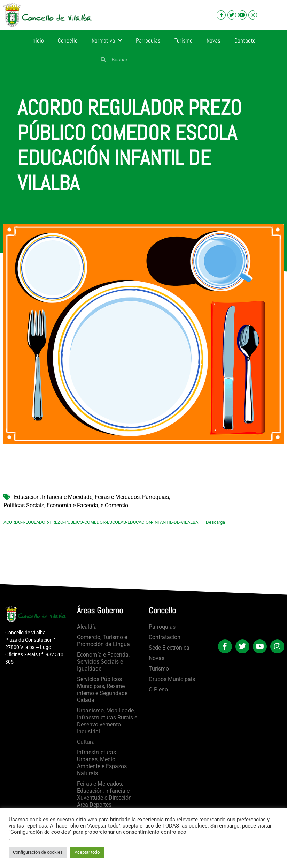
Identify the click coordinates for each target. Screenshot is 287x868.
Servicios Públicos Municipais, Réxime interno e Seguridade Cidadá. (102, 690)
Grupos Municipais (172, 679)
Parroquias (148, 40)
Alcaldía (87, 627)
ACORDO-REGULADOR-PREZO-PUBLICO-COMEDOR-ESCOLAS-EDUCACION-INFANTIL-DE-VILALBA (101, 522)
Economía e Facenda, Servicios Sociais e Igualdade (103, 662)
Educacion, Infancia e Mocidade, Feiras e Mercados (77, 497)
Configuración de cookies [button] (38, 852)
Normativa (107, 40)
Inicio (38, 40)
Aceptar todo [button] (87, 852)
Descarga (215, 522)
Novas (214, 40)
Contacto (245, 40)
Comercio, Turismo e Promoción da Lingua (103, 641)
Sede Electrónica (169, 648)
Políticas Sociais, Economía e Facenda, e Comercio (66, 505)
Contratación (165, 637)
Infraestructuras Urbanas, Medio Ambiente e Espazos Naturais (102, 763)
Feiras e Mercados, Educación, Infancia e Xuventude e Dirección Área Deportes (104, 794)
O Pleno (158, 690)
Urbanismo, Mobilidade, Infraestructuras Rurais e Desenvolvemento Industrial (107, 721)
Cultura (86, 742)
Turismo (184, 40)
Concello (68, 40)
